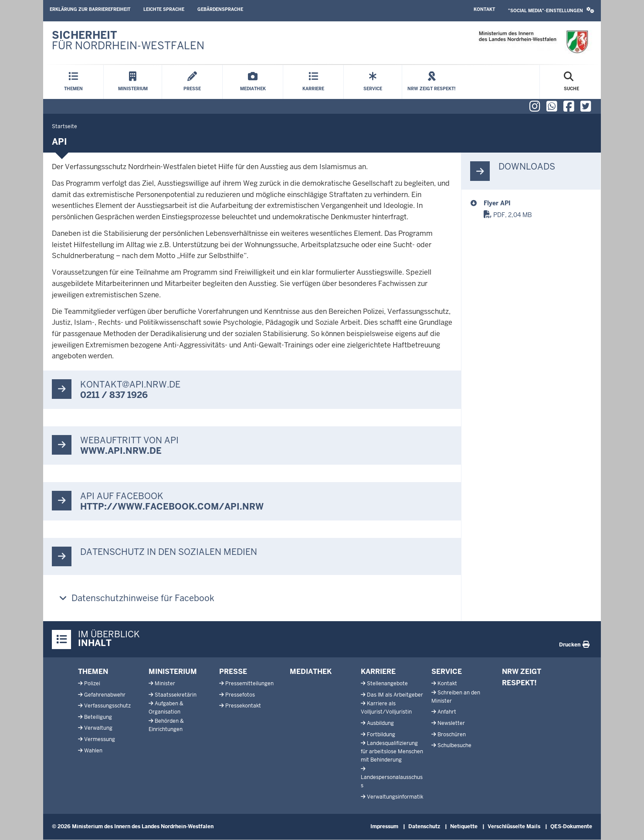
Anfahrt (447, 712)
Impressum (384, 826)
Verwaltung (98, 728)
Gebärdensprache (220, 9)
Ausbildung (380, 723)
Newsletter (451, 723)
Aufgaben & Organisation (166, 708)
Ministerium (173, 672)
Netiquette (464, 826)
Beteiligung (98, 717)
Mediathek (311, 672)
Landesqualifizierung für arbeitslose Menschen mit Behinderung (392, 752)
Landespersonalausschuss (392, 781)
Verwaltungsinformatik (395, 797)
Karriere (378, 672)
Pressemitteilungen (249, 684)
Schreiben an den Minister (456, 697)
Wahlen (93, 751)
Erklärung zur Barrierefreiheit (90, 9)
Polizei (92, 684)
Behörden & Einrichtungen (166, 725)
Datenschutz (424, 826)
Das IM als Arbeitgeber (395, 695)
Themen (93, 672)
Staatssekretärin (176, 695)
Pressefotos (240, 695)
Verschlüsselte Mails (514, 826)
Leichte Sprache (164, 9)
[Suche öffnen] (571, 82)
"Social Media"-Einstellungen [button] (551, 10)
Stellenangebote (387, 684)
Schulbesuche (454, 745)
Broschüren (452, 735)
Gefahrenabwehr (105, 695)
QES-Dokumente (571, 826)
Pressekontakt (243, 706)
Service (447, 672)
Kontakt (484, 9)
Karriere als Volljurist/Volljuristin (386, 708)
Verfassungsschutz (107, 706)
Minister (165, 684)
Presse (233, 672)
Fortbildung (381, 735)
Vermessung (100, 739)
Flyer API (497, 203)
